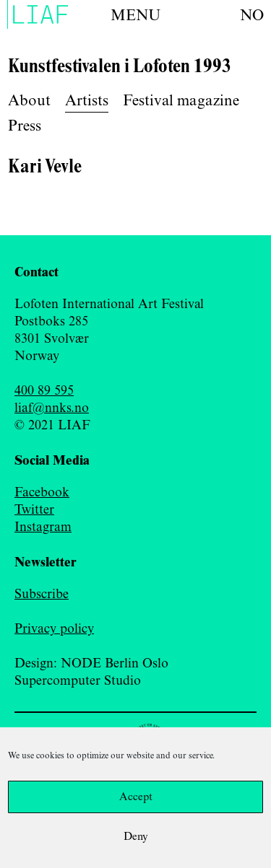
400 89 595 (44, 391)
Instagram (43, 527)
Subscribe (42, 595)
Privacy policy (54, 629)
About (29, 101)
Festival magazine (181, 101)
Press (25, 126)
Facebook (42, 493)
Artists (87, 101)
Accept (136, 797)
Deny (136, 837)
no (252, 16)
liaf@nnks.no (52, 408)
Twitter (34, 510)
